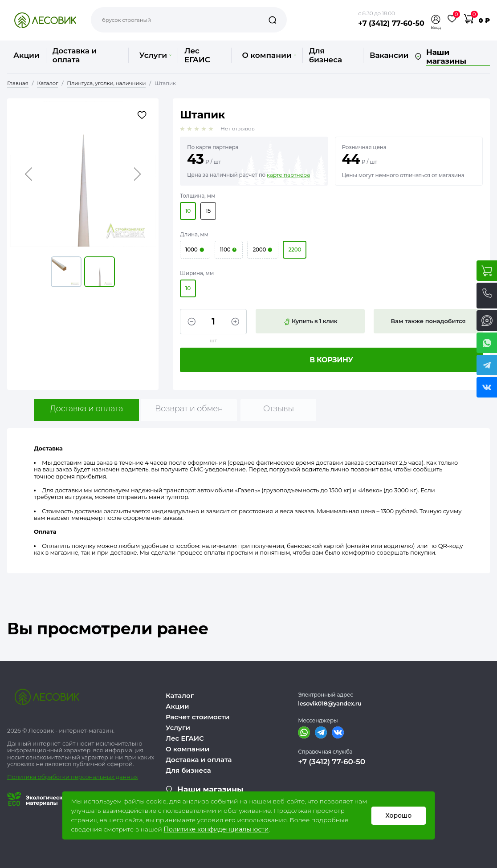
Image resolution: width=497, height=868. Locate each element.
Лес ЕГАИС (197, 55)
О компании (269, 55)
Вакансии (389, 55)
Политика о (24, 777)
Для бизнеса (326, 55)
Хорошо (399, 815)
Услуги (155, 55)
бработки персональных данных (90, 777)
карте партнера (288, 175)
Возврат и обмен (189, 409)
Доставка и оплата (75, 55)
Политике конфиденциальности (216, 829)
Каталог (180, 696)
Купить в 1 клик (310, 321)
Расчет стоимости (198, 717)
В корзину (331, 360)
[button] (436, 19)
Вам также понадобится (428, 321)
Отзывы (279, 409)
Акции (26, 55)
